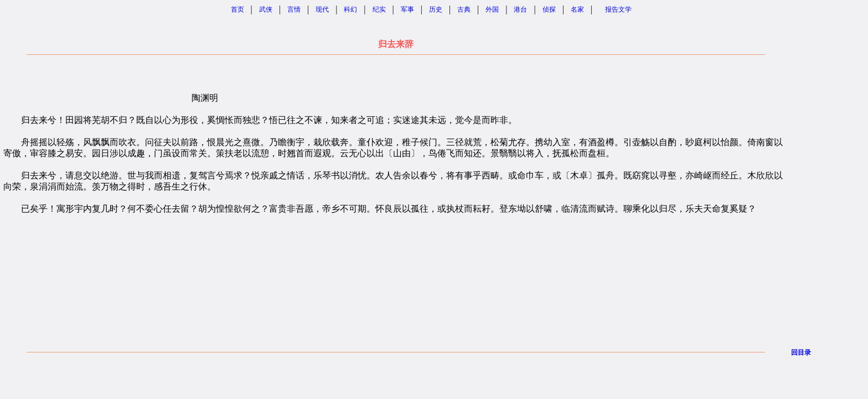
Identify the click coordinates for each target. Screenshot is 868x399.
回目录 (801, 352)
